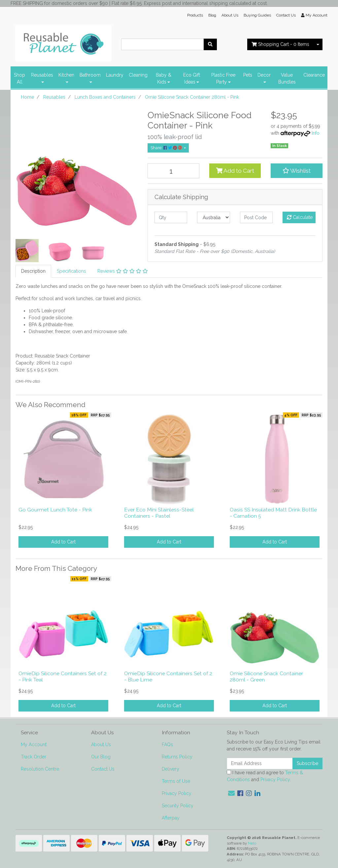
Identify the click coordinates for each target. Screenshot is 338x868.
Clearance (314, 75)
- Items (280, 44)
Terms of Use (176, 781)
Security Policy (178, 806)
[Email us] (231, 793)
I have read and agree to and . (265, 776)
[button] (297, 171)
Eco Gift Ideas (192, 78)
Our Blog (101, 757)
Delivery (170, 769)
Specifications (71, 271)
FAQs (167, 745)
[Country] (213, 217)
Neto (252, 843)
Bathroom (90, 75)
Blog (212, 15)
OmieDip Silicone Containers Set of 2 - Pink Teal (63, 677)
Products (195, 15)
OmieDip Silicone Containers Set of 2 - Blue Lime (168, 677)
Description (33, 271)
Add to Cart (235, 171)
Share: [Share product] (167, 148)
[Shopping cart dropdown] (318, 44)
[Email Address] (260, 764)
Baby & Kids (164, 78)
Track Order (34, 757)
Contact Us (286, 15)
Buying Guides (257, 15)
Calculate (300, 217)
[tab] (33, 271)
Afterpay (171, 818)
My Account (34, 745)
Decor (264, 75)
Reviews (123, 271)
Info (316, 133)
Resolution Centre (40, 769)
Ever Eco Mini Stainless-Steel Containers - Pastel (159, 513)
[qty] (171, 217)
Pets (248, 75)
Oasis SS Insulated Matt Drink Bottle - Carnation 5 (273, 513)
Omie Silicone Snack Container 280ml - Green (266, 677)
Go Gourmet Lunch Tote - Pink (55, 510)
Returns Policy (177, 757)
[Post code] (256, 217)
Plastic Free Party (223, 78)
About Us (230, 15)
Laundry (115, 75)
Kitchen (66, 75)
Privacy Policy (177, 793)
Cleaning (138, 75)
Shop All (19, 78)
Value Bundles (287, 78)
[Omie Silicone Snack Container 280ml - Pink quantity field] (173, 171)
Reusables (42, 75)
